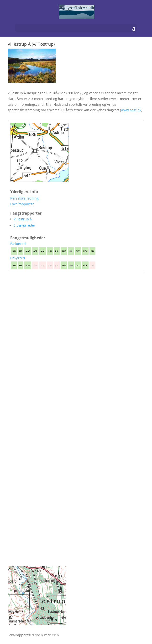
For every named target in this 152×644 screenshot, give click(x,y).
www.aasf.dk (131, 110)
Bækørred (18, 244)
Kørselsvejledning (24, 198)
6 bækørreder (24, 225)
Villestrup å (23, 219)
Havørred (18, 258)
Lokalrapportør (22, 204)
